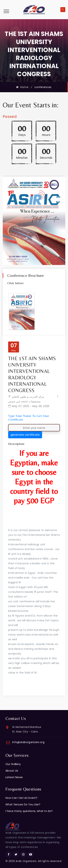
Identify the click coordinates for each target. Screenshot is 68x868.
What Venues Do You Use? (23, 804)
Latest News (14, 777)
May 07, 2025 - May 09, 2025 (31, 406)
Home (22, 87)
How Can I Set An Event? (21, 798)
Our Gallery (13, 764)
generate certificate (25, 435)
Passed (10, 117)
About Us (12, 771)
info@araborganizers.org (28, 742)
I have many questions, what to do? (29, 811)
